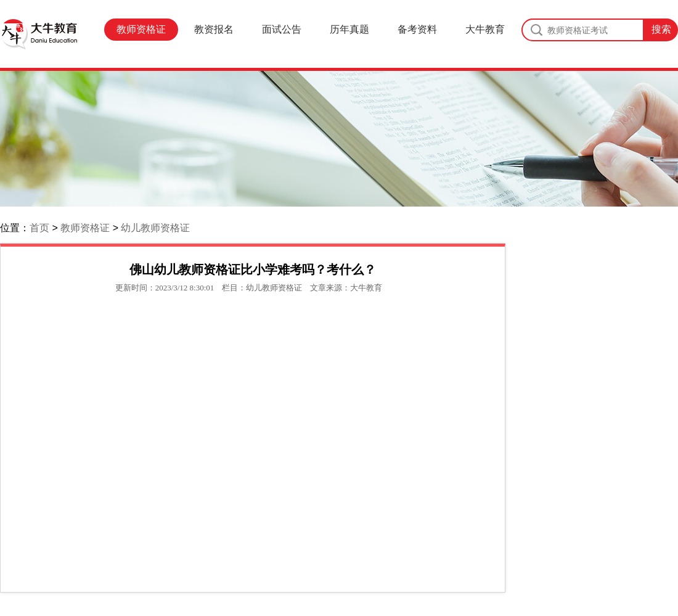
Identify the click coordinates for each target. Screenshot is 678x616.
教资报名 (214, 29)
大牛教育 (485, 29)
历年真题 (349, 29)
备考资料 (417, 29)
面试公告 (282, 29)
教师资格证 (141, 29)
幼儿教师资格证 (155, 228)
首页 (39, 228)
